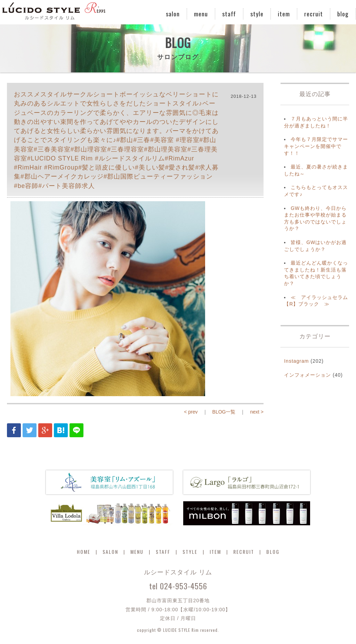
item (284, 14)
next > (257, 412)
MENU (137, 552)
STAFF (163, 552)
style (257, 14)
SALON (110, 552)
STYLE (190, 552)
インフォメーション (308, 375)
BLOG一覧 (224, 412)
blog (343, 14)
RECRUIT (244, 552)
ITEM (215, 552)
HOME (84, 552)
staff (229, 14)
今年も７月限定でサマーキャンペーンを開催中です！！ (316, 146)
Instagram (296, 361)
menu (201, 14)
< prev (191, 412)
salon (173, 14)
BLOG (273, 552)
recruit (314, 14)
